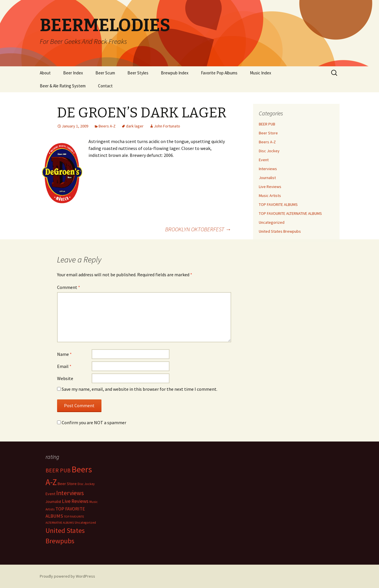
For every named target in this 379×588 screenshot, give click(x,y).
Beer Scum (105, 73)
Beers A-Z (107, 126)
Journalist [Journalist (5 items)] (53, 502)
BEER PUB (267, 124)
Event (264, 160)
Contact (105, 86)
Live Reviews (270, 187)
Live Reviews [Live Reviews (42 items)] (75, 501)
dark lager (135, 126)
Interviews (268, 169)
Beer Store (268, 133)
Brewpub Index (175, 73)
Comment (69, 287)
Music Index (261, 73)
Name (64, 354)
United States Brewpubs (280, 231)
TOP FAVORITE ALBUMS (278, 204)
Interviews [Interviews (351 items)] (70, 493)
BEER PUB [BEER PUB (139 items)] (58, 470)
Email (64, 366)
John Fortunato (167, 126)
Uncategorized (272, 222)
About (45, 73)
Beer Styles (138, 73)
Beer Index (73, 73)
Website (65, 378)
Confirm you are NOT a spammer (92, 422)
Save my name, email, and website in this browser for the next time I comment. (139, 389)
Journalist (267, 178)
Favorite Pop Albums (219, 73)
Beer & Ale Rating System (63, 86)
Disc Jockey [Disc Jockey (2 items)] (86, 484)
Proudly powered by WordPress (67, 576)
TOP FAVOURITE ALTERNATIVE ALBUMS (290, 213)
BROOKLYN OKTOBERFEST (198, 229)
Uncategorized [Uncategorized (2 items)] (85, 523)
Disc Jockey (269, 151)
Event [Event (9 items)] (50, 494)
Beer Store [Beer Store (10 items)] (67, 484)
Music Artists (270, 196)
